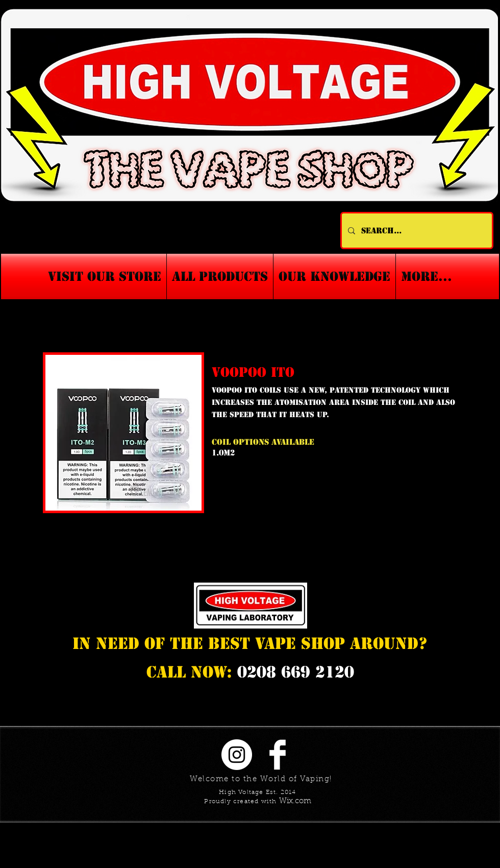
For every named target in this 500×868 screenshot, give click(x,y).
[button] (334, 276)
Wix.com (295, 801)
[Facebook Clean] (278, 755)
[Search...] (416, 231)
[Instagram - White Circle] (237, 755)
